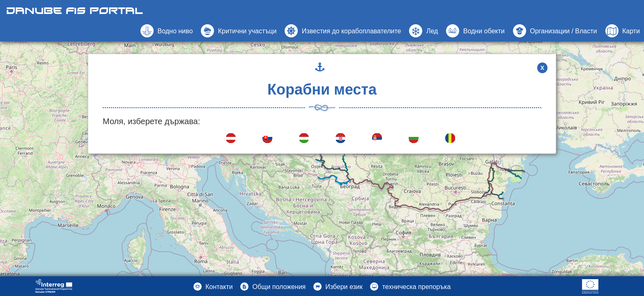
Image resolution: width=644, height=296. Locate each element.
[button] (475, 31)
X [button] (542, 68)
